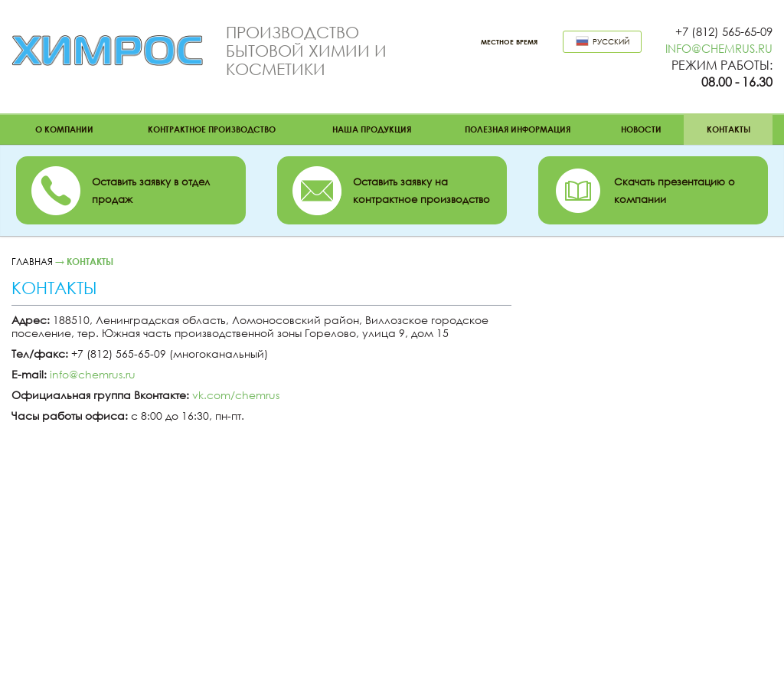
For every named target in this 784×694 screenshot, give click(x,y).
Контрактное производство (212, 129)
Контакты (728, 129)
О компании (64, 129)
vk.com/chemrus (236, 395)
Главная (32, 262)
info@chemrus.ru (719, 48)
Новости (641, 129)
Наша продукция (372, 129)
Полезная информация (518, 129)
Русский (603, 41)
